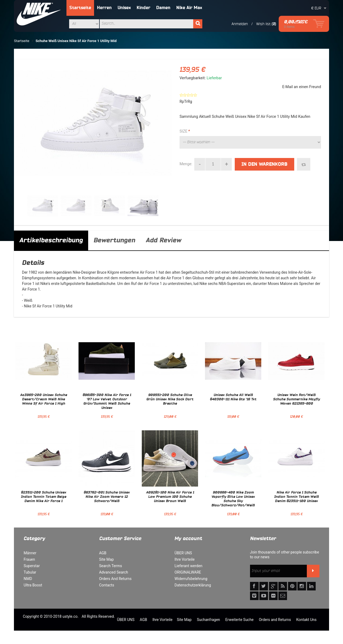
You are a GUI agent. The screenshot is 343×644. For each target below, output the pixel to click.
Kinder (143, 8)
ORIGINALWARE (188, 572)
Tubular (30, 572)
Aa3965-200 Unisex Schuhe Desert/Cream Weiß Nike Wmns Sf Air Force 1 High (44, 400)
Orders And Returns (115, 579)
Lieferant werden (188, 566)
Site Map (107, 559)
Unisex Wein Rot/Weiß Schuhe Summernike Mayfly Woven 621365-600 (297, 400)
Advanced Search (114, 572)
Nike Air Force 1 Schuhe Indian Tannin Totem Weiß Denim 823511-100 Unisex (297, 497)
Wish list (263, 24)
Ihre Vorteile (184, 559)
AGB (103, 553)
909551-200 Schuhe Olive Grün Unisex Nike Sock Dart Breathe (170, 400)
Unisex (124, 8)
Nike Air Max (189, 8)
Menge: (186, 164)
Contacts (107, 585)
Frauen (29, 559)
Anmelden (240, 24)
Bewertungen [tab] (114, 240)
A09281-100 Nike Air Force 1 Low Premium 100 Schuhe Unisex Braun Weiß (170, 497)
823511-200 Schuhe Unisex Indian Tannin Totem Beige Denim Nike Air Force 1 (44, 497)
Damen (163, 8)
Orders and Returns (275, 620)
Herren (104, 8)
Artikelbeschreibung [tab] (51, 240)
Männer (30, 553)
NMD (28, 579)
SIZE (185, 131)
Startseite (80, 8)
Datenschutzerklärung (193, 585)
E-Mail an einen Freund (302, 87)
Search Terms (111, 566)
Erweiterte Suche (239, 620)
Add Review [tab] (163, 240)
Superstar (32, 566)
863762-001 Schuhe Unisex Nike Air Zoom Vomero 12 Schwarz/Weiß (107, 497)
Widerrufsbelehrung (191, 579)
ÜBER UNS (183, 553)
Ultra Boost (33, 585)
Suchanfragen (208, 620)
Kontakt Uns (306, 620)
